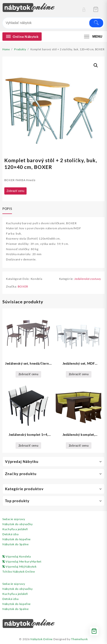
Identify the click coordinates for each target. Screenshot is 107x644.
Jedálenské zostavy (88, 279)
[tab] (8, 209)
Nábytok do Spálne (16, 544)
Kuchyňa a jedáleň (15, 529)
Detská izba (11, 534)
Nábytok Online (42, 639)
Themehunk (79, 639)
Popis (7, 209)
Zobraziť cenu (16, 191)
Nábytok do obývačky (17, 524)
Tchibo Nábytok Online (19, 572)
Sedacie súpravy (14, 519)
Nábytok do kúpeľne (17, 539)
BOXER (23, 286)
